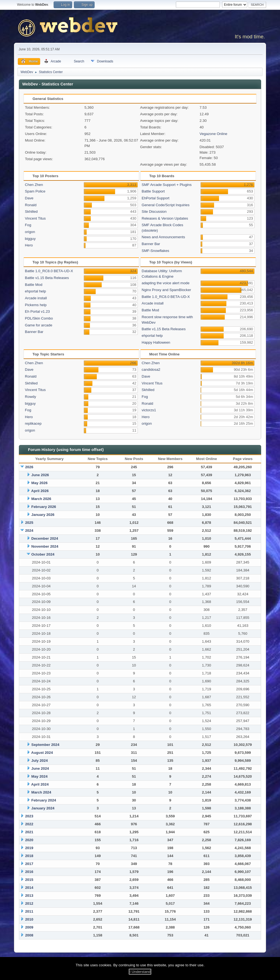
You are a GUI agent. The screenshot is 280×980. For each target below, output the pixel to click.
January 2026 (43, 515)
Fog (28, 225)
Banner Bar (151, 244)
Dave (29, 198)
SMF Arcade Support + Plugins (167, 185)
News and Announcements (163, 237)
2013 (29, 896)
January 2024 (43, 808)
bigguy (30, 239)
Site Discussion (154, 212)
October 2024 (43, 554)
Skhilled (31, 212)
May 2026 (40, 483)
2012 (29, 903)
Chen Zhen (34, 185)
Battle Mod (34, 285)
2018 (29, 856)
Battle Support (153, 191)
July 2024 (40, 761)
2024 (29, 531)
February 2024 (44, 800)
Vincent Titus (35, 218)
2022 (29, 824)
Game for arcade (39, 325)
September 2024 (45, 745)
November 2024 (45, 546)
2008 (29, 935)
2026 (29, 467)
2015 (29, 880)
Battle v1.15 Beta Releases (47, 278)
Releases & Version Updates (165, 218)
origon (30, 232)
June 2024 (40, 768)
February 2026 (44, 507)
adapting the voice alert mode (166, 283)
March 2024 (41, 792)
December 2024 (45, 538)
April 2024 (40, 784)
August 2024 (42, 753)
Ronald (31, 205)
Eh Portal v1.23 (37, 311)
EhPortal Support (156, 198)
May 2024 (40, 776)
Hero (29, 245)
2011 (29, 911)
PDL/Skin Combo (39, 318)
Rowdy (30, 397)
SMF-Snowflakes (155, 251)
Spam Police (35, 191)
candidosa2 (151, 370)
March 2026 (41, 499)
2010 (29, 919)
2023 (29, 816)
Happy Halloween (156, 342)
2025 (29, 523)
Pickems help (36, 305)
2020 (29, 840)
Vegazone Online (214, 134)
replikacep (33, 423)
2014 (29, 888)
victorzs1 (149, 410)
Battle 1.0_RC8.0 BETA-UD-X (49, 271)
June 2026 (40, 475)
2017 (29, 864)
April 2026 (40, 491)
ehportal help (35, 291)
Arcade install (36, 298)
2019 (29, 848)
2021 (29, 832)
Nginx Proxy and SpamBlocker (166, 290)
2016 (29, 872)
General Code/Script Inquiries (166, 205)
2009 (29, 927)
